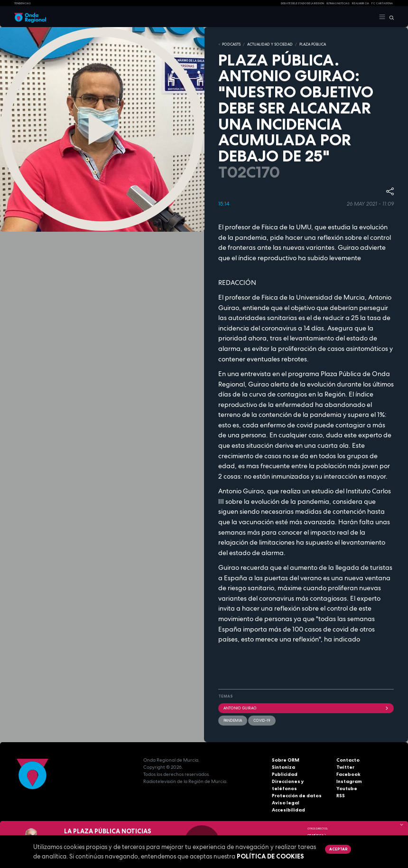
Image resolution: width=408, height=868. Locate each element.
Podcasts (231, 44)
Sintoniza (283, 767)
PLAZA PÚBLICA (313, 44)
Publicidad (285, 774)
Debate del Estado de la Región (302, 3)
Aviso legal (286, 803)
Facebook (348, 774)
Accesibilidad (288, 810)
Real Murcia (361, 3)
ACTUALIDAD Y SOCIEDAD (270, 44)
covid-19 (262, 720)
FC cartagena (382, 3)
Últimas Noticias (338, 3)
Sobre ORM (286, 760)
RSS (341, 796)
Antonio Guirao (306, 708)
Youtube (347, 788)
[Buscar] (390, 17)
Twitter (345, 767)
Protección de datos (297, 796)
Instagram (349, 781)
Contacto (348, 760)
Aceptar (338, 849)
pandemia (233, 720)
